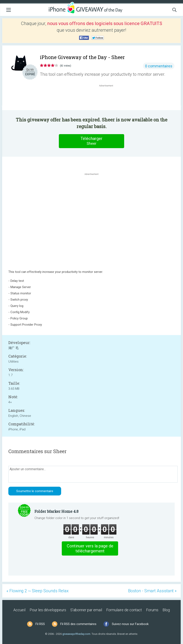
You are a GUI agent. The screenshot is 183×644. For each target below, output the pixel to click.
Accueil (19, 610)
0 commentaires (159, 66)
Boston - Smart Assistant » (152, 591)
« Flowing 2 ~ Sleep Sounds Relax (38, 591)
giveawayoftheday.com (76, 634)
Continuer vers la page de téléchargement (90, 548)
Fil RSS (40, 624)
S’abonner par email (86, 610)
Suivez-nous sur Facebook (130, 624)
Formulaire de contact (124, 610)
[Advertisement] (108, 98)
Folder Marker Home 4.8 (56, 511)
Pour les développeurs (48, 610)
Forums (152, 610)
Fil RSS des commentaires (78, 624)
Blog (166, 610)
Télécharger (92, 141)
